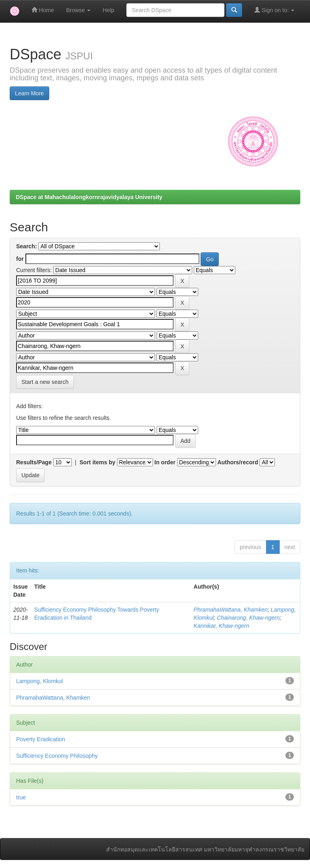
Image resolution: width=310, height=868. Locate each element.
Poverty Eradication (41, 739)
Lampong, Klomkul (40, 681)
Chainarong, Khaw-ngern (248, 618)
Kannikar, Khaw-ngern (222, 626)
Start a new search (45, 382)
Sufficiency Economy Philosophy (57, 756)
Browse (79, 10)
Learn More (29, 93)
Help (108, 10)
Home (43, 10)
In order (165, 462)
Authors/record (238, 462)
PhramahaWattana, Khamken (231, 610)
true (21, 797)
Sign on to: (274, 10)
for (20, 259)
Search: (26, 246)
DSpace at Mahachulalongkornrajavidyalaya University (89, 197)
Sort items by (97, 462)
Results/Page (34, 462)
